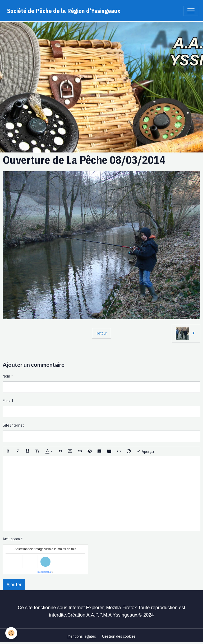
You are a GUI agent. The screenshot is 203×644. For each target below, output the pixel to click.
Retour (101, 333)
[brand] (64, 11)
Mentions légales (82, 636)
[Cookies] (11, 633)
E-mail (8, 400)
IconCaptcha (44, 572)
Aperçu (145, 451)
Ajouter (14, 585)
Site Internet (13, 425)
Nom (6, 376)
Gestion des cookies (119, 636)
